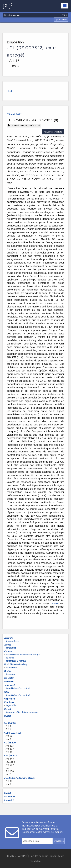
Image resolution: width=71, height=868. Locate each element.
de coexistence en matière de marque (23, 655)
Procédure (9, 702)
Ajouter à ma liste (53, 132)
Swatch (8, 716)
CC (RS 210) (10, 723)
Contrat (8, 651)
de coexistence (12, 641)
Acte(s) (8, 645)
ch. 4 (9, 91)
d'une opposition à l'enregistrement (22, 712)
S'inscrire (59, 841)
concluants (11, 648)
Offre (7, 692)
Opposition (10, 699)
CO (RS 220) (10, 743)
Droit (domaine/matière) (16, 664)
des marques (12, 667)
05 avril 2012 (14, 114)
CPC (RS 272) (11, 756)
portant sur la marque (16, 661)
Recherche (61, 19)
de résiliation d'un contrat (18, 688)
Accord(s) (9, 638)
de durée (10, 658)
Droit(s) (8, 671)
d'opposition (11, 705)
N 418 (55, 603)
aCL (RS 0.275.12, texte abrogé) (20, 778)
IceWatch (9, 681)
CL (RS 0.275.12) (13, 733)
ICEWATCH (10, 797)
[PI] (8, 6)
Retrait (8, 709)
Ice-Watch (9, 678)
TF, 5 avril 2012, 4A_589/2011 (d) (24, 125)
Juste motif (9, 685)
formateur (10, 674)
